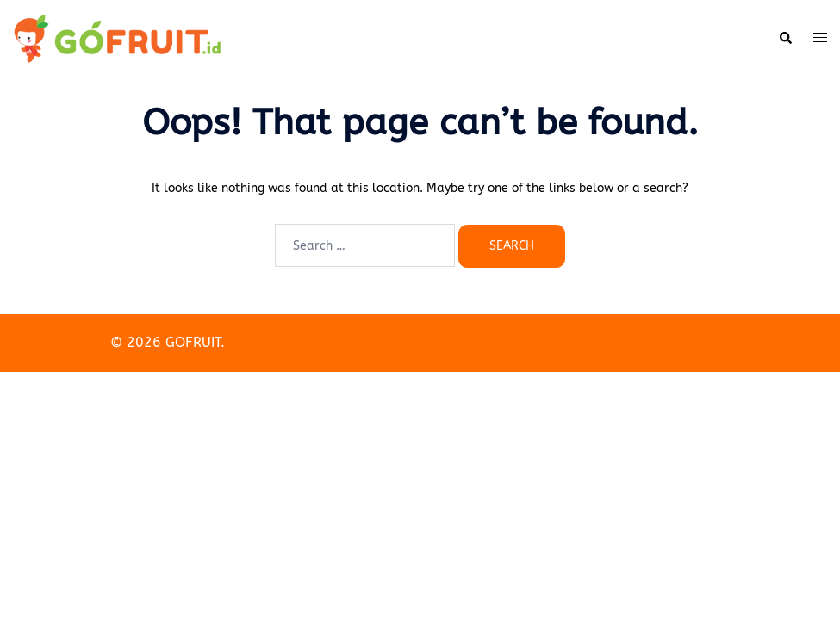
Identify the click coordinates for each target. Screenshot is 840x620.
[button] (785, 39)
